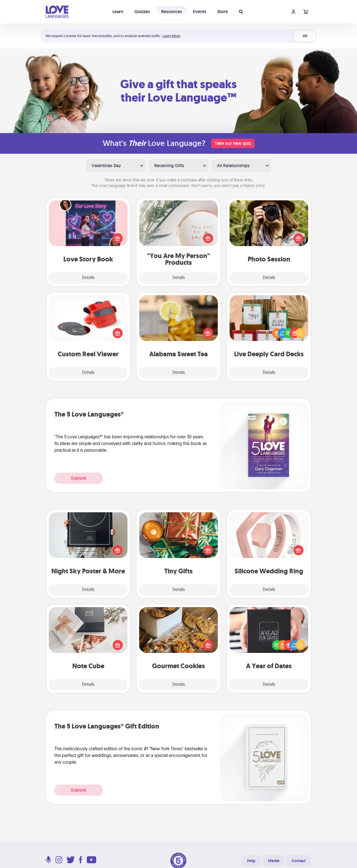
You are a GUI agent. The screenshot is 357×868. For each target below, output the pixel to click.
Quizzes (142, 12)
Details (88, 278)
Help (251, 861)
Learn (118, 12)
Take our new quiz (233, 143)
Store (223, 12)
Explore (79, 478)
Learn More (171, 36)
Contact (299, 861)
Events (200, 12)
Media (274, 861)
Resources (172, 12)
